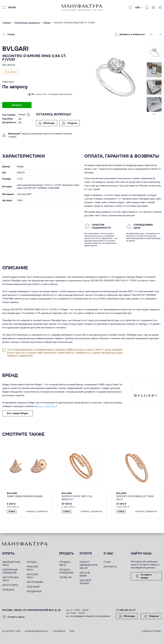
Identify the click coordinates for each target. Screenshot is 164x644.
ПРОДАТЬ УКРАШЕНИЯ (66, 571)
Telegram (70, 123)
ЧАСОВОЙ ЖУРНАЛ (85, 582)
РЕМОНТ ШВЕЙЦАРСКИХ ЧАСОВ (88, 565)
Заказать (17, 105)
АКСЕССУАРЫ (10, 585)
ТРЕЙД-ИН (65, 577)
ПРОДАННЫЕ (34, 591)
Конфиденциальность (36, 631)
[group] (115, 76)
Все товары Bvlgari (18, 413)
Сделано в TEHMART (152, 631)
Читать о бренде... (46, 406)
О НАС (107, 562)
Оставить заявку (144, 576)
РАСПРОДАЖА (35, 582)
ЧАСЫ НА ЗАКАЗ (85, 574)
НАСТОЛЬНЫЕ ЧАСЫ (11, 579)
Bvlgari (15, 49)
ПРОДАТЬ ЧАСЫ (65, 564)
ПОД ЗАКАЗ (33, 587)
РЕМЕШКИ (8, 590)
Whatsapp (47, 123)
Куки (72, 631)
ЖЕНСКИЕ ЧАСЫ (32, 576)
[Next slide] (154, 114)
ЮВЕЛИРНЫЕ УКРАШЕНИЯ (10, 571)
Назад (8, 34)
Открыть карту (13, 617)
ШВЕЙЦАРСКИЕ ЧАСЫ (11, 564)
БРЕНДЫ (32, 562)
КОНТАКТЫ (110, 567)
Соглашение (59, 631)
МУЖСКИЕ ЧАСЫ (32, 568)
